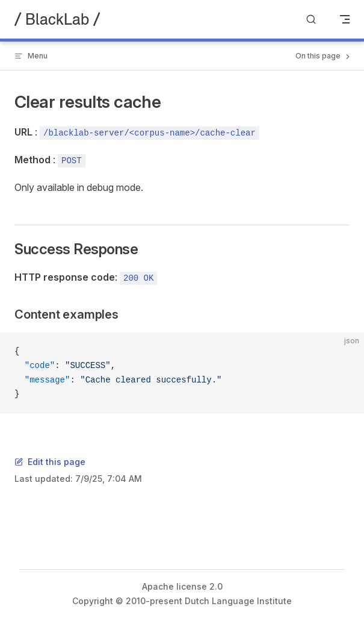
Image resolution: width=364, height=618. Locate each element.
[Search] (311, 20)
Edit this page (50, 462)
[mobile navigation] (345, 19)
